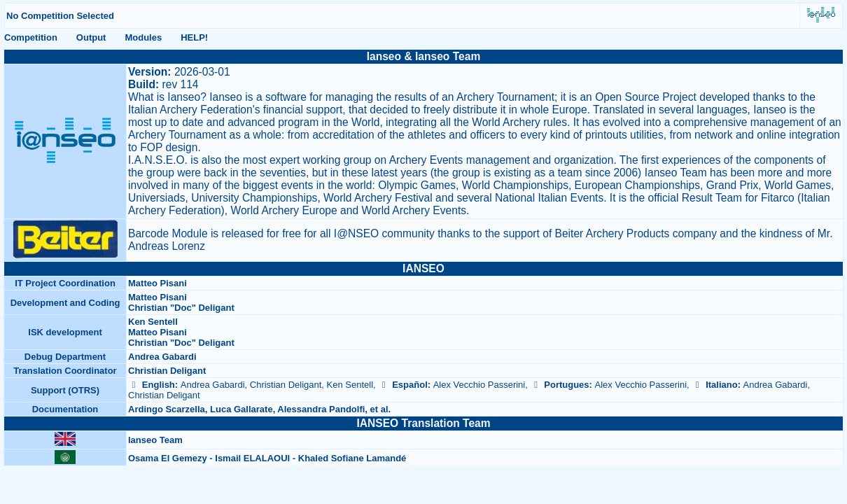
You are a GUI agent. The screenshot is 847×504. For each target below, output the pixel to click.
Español (402, 385)
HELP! (194, 37)
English (152, 385)
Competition (31, 37)
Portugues (559, 385)
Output (91, 37)
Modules (143, 37)
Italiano (714, 385)
